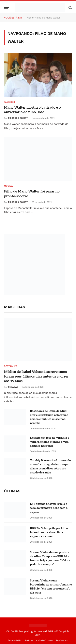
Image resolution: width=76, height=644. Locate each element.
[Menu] (7, 7)
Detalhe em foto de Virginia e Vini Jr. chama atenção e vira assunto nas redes (50, 442)
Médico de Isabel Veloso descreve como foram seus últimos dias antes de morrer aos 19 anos (36, 377)
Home (30, 18)
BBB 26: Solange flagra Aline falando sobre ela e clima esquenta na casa (49, 532)
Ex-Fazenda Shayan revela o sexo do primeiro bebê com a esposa (49, 508)
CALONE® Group (16, 631)
